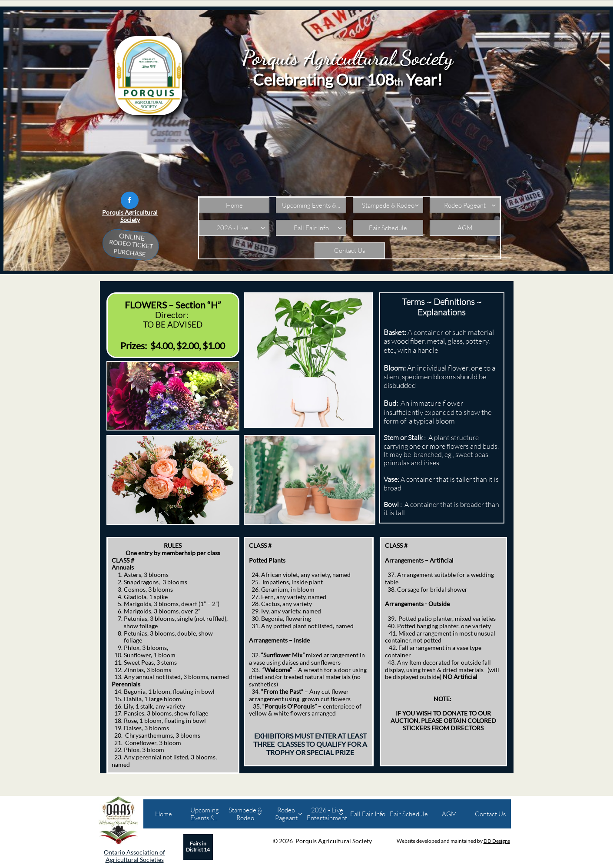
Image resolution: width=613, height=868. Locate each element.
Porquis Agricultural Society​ (130, 216)
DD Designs (497, 841)
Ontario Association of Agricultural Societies (134, 856)
